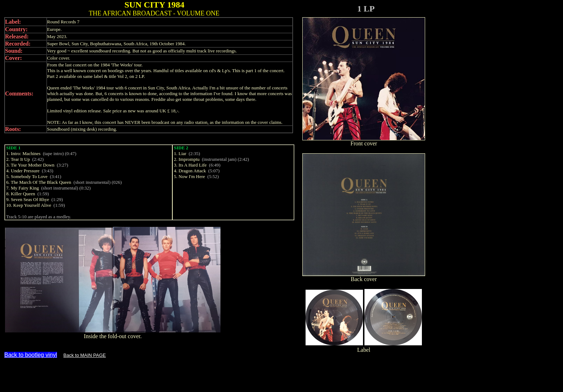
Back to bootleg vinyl (31, 355)
